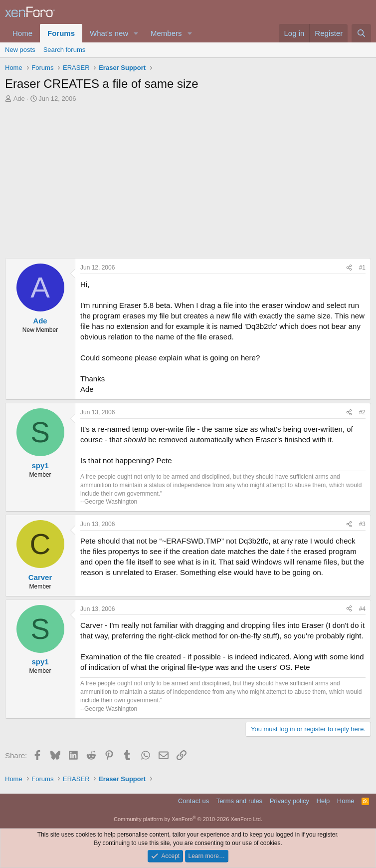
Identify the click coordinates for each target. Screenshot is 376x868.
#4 (362, 609)
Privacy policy (289, 801)
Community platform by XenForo (188, 819)
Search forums (65, 50)
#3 (362, 524)
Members (166, 33)
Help (323, 801)
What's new (109, 33)
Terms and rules (239, 801)
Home (22, 33)
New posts (20, 50)
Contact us (193, 801)
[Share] (349, 268)
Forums (61, 33)
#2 (362, 412)
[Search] (361, 33)
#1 (362, 268)
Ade (19, 99)
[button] (136, 33)
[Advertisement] (188, 178)
